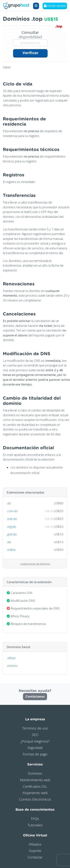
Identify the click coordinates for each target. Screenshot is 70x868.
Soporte (35, 851)
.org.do (11, 526)
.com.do (12, 511)
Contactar (35, 857)
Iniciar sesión (55, 6)
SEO (35, 735)
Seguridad (35, 748)
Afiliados (35, 844)
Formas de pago (35, 754)
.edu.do (12, 519)
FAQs (35, 819)
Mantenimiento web (35, 780)
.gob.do (12, 534)
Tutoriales (35, 825)
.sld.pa (11, 658)
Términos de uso (35, 728)
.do (9, 503)
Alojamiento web (35, 793)
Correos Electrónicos (35, 799)
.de (9, 542)
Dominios (35, 773)
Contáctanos (35, 697)
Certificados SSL (35, 786)
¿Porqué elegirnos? (35, 741)
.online (11, 550)
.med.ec (12, 666)
